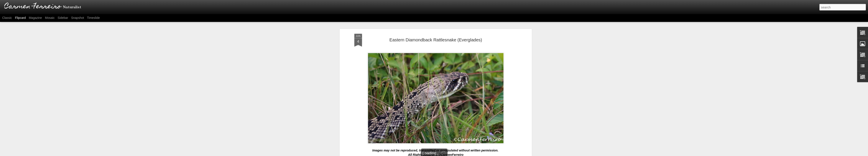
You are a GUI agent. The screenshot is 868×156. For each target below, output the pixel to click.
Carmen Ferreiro (453, 106)
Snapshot (78, 18)
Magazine (35, 18)
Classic (7, 18)
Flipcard (20, 18)
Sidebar (63, 18)
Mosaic (50, 18)
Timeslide (93, 18)
